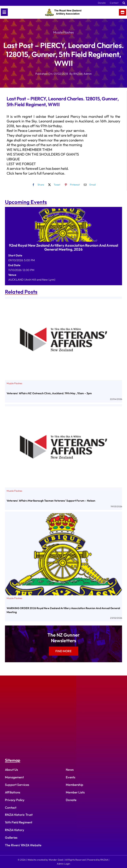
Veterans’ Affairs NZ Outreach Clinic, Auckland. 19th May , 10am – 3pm (49, 393)
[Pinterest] (71, 185)
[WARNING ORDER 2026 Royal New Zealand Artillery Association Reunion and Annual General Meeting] (63, 516)
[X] (53, 185)
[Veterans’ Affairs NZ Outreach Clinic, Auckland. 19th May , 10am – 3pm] (63, 301)
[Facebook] (37, 185)
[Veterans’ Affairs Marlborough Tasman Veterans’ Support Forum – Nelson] (63, 408)
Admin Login (64, 864)
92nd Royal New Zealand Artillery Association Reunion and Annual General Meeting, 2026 (64, 247)
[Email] (89, 185)
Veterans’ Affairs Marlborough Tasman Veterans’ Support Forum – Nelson (51, 501)
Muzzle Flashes (63, 32)
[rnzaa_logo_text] (63, 10)
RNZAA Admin (83, 74)
